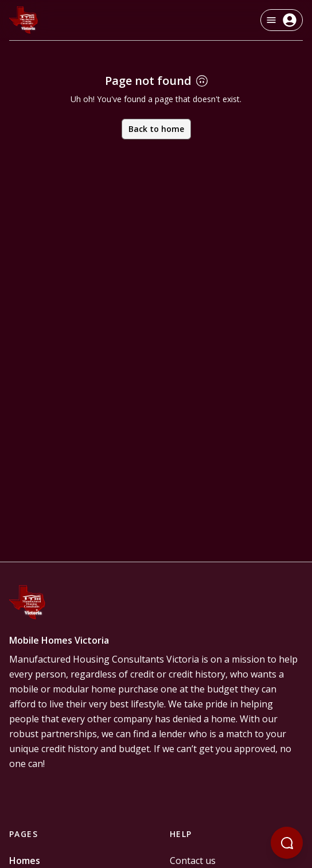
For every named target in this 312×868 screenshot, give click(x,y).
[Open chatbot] (287, 843)
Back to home (156, 129)
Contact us (193, 861)
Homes (25, 861)
